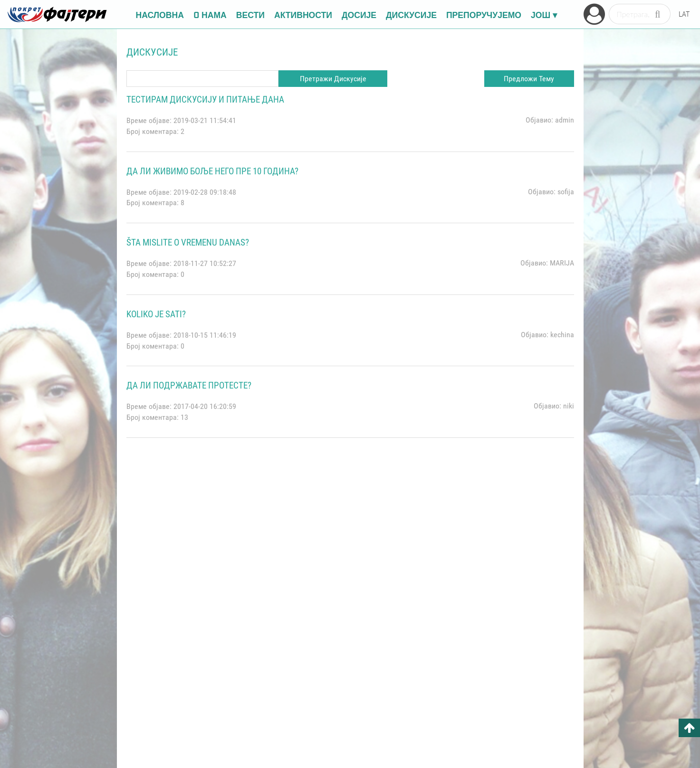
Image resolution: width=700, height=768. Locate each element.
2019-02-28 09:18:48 (205, 192)
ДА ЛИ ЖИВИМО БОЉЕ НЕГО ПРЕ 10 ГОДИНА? (212, 171)
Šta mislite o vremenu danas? (188, 242)
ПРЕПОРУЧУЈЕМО (484, 14)
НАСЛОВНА (160, 14)
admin (565, 120)
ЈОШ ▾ (544, 14)
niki (569, 406)
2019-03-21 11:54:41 (205, 120)
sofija (566, 192)
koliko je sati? (156, 314)
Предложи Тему (529, 79)
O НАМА (210, 14)
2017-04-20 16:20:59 (205, 406)
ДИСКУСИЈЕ (411, 14)
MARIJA (562, 263)
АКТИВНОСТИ (303, 14)
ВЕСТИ (250, 14)
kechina (562, 335)
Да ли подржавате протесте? (189, 385)
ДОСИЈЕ (359, 14)
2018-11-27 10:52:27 (205, 263)
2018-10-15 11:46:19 (205, 335)
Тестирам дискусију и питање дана (205, 100)
